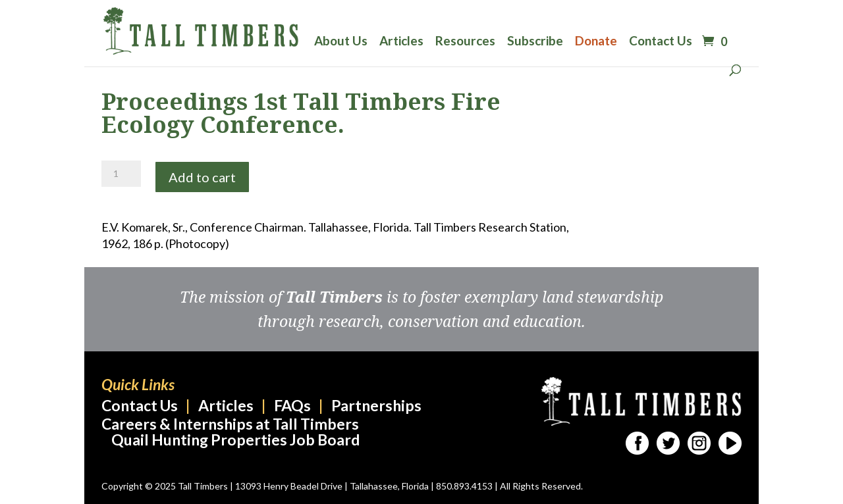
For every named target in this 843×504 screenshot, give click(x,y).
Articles (401, 42)
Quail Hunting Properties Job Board (235, 440)
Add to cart (202, 177)
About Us (341, 42)
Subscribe (535, 42)
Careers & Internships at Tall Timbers (230, 424)
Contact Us (661, 42)
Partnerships (376, 405)
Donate (596, 42)
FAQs (292, 405)
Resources (465, 42)
